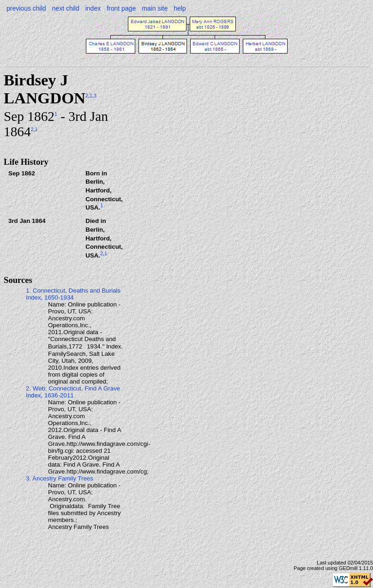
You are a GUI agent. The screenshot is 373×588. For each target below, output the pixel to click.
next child (66, 8)
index (93, 8)
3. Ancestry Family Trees (60, 478)
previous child (26, 8)
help (180, 8)
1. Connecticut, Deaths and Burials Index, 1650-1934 (73, 294)
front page (121, 8)
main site (155, 8)
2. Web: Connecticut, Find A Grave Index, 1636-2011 (73, 392)
